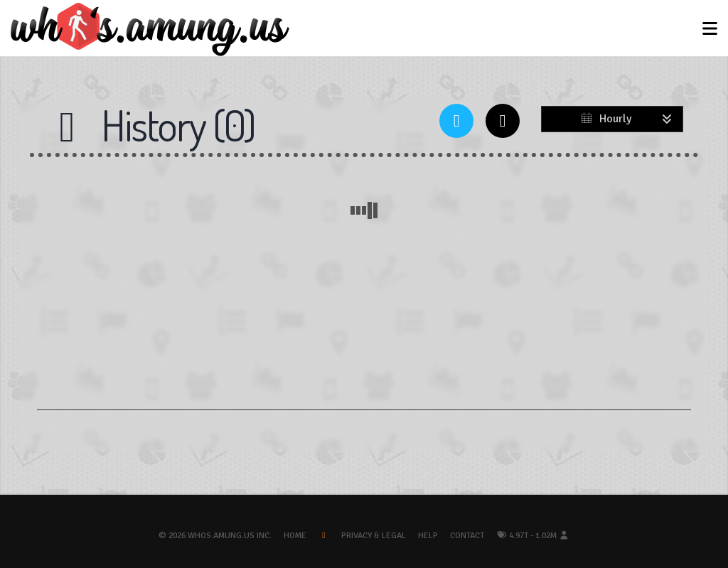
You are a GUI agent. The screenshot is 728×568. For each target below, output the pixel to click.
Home (295, 536)
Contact (467, 536)
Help (428, 536)
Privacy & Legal (374, 536)
